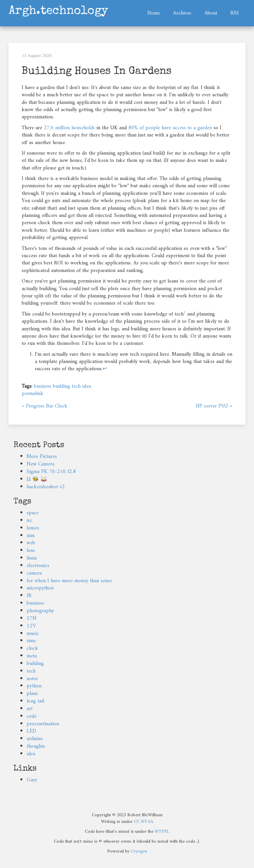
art (30, 709)
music (33, 634)
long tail (35, 701)
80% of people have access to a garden (170, 128)
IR (29, 596)
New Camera (40, 464)
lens (31, 551)
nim (31, 536)
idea (87, 386)
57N (32, 618)
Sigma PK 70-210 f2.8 (51, 472)
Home (154, 13)
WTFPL (162, 832)
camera (34, 573)
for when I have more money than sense (69, 581)
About (211, 13)
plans (32, 694)
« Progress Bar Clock (45, 406)
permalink (33, 394)
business (43, 386)
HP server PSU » (214, 406)
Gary (32, 780)
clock (32, 648)
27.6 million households (69, 128)
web (31, 543)
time (31, 641)
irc (29, 521)
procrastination (43, 724)
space (33, 513)
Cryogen (139, 851)
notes (32, 679)
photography (40, 611)
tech (76, 386)
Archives (182, 13)
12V (31, 626)
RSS (235, 13)
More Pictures (42, 457)
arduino (35, 739)
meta (32, 656)
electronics (38, 566)
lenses (33, 528)
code (32, 716)
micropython (40, 588)
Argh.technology (58, 11)
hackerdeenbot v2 (46, 487)
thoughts (36, 746)
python (34, 686)
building (62, 386)
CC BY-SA (144, 822)
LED (31, 731)
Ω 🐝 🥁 (37, 479)
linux (32, 558)
